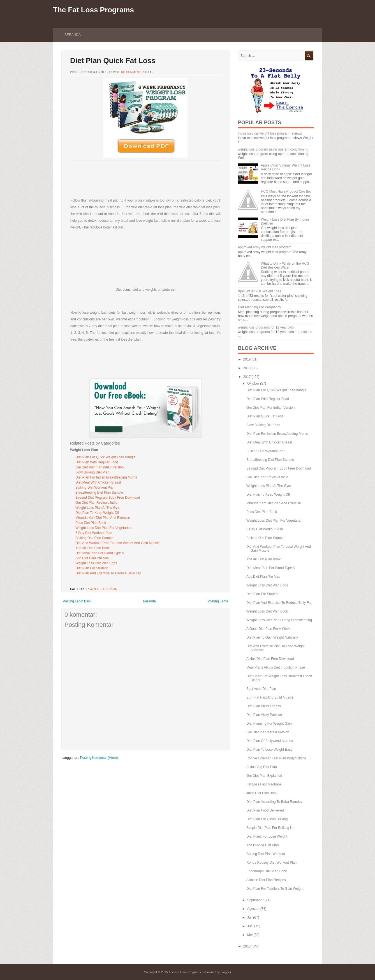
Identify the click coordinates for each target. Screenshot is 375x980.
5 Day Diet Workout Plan (94, 533)
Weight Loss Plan (103, 589)
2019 (247, 359)
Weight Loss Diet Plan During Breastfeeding (279, 620)
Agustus (253, 909)
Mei (250, 935)
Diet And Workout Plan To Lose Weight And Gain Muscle (117, 543)
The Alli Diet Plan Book (92, 548)
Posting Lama (218, 601)
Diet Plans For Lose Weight (267, 836)
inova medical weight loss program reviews (270, 133)
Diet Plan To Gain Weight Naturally (272, 637)
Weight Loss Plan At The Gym (98, 508)
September (255, 900)
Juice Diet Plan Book (262, 793)
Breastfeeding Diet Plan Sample (99, 493)
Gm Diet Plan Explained (264, 776)
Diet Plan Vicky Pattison (264, 715)
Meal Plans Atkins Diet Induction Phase (276, 667)
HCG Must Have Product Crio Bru (286, 191)
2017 (247, 377)
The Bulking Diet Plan (262, 845)
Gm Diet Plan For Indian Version (99, 467)
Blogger (226, 972)
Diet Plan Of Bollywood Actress (269, 741)
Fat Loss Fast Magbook (264, 784)
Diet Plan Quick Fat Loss (113, 61)
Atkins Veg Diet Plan (262, 767)
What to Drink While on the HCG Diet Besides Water (285, 265)
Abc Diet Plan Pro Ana (92, 558)
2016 (247, 946)
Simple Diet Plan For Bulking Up (270, 828)
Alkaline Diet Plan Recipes (266, 880)
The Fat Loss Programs (93, 10)
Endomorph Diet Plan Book (267, 871)
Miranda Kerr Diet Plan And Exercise (103, 518)
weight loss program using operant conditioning (273, 149)
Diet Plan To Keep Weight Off (97, 513)
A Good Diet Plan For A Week (268, 629)
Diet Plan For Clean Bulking (267, 819)
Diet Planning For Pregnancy (259, 307)
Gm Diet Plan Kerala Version (268, 732)
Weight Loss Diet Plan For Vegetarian (103, 528)
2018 (247, 368)
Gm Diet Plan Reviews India (96, 503)
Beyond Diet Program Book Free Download (108, 498)
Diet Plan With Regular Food (97, 462)
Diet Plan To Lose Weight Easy (269, 750)
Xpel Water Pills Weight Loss (259, 291)
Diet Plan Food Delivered (265, 810)
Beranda (73, 35)
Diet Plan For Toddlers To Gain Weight (275, 889)
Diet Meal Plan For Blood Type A (100, 553)
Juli (250, 917)
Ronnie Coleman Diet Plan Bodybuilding (276, 758)
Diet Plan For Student (92, 568)
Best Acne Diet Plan (261, 689)
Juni (250, 926)
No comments (132, 72)
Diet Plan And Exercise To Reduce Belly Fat (108, 573)
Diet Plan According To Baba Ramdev (274, 802)
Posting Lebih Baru (77, 601)
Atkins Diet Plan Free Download (270, 659)
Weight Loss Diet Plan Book (267, 611)
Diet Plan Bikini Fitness (264, 706)
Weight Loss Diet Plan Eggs (96, 563)
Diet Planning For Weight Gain (269, 724)
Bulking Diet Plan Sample (94, 538)
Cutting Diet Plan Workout (266, 854)
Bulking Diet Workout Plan (95, 487)
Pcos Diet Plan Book (91, 523)
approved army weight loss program (265, 247)
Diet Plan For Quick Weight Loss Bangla (105, 457)
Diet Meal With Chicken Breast (98, 482)
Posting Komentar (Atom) (99, 758)
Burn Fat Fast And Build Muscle (270, 697)
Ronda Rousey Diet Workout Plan (271, 863)
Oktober (253, 383)
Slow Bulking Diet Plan (92, 472)
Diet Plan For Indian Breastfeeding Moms (106, 477)
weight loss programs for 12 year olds (266, 327)
